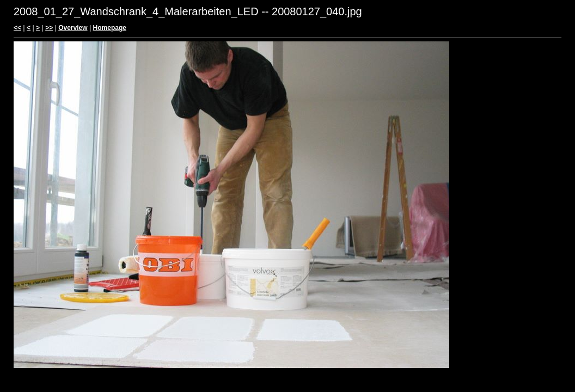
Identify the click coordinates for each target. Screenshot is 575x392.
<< (17, 28)
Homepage (110, 28)
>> (49, 28)
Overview (73, 28)
